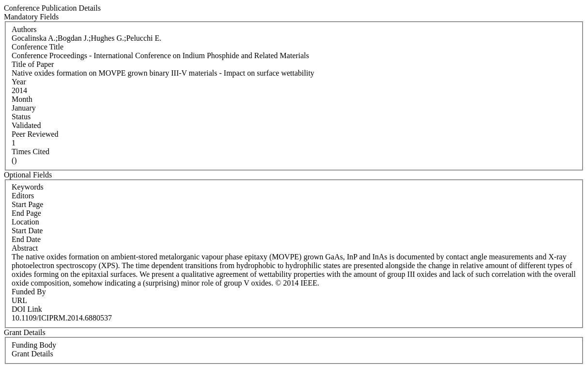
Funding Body (34, 345)
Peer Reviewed (35, 134)
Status (21, 117)
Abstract (25, 248)
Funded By (29, 292)
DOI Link (27, 309)
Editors (23, 196)
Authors (24, 29)
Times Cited (31, 152)
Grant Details (32, 354)
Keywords (28, 187)
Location (25, 222)
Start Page (27, 204)
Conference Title (38, 47)
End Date (26, 239)
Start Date (27, 231)
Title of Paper (33, 64)
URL (19, 300)
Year (19, 82)
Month (22, 99)
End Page (26, 213)
